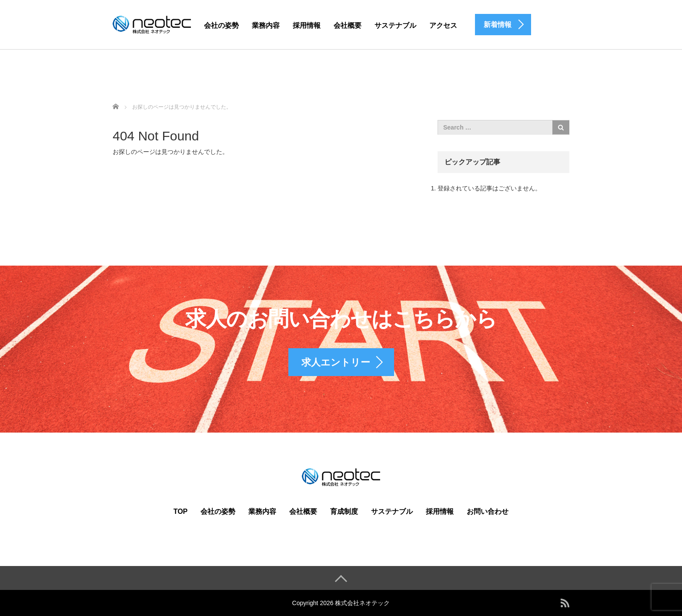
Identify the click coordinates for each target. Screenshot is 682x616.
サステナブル (395, 25)
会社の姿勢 (221, 25)
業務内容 (266, 25)
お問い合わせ (488, 511)
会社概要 (348, 25)
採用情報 (307, 25)
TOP (181, 511)
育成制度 (344, 511)
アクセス (443, 25)
